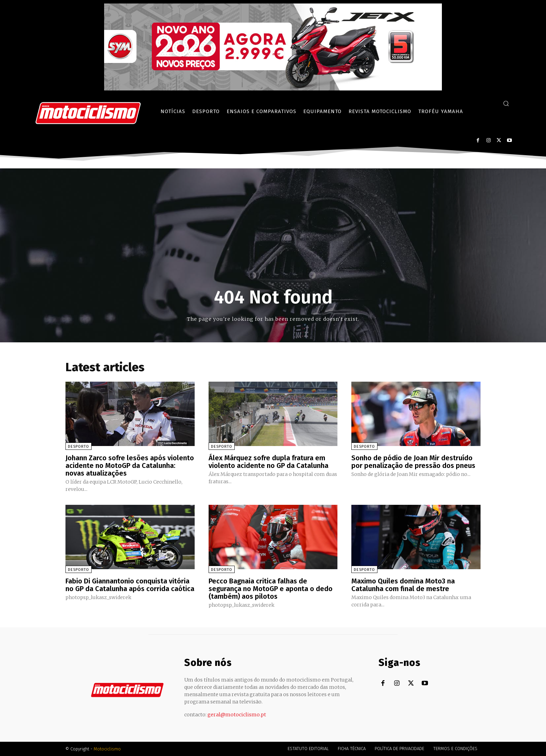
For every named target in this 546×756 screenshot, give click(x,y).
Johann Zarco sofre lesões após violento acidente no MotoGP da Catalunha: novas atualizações (130, 465)
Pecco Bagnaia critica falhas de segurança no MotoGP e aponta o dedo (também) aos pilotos (271, 589)
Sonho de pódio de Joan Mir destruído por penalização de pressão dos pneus (413, 462)
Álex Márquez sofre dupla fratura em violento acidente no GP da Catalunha (268, 462)
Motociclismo (107, 749)
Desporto (79, 447)
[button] (506, 103)
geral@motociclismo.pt (237, 715)
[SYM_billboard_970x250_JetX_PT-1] (273, 89)
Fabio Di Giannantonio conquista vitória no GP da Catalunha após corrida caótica (130, 585)
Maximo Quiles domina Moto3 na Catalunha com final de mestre (403, 585)
